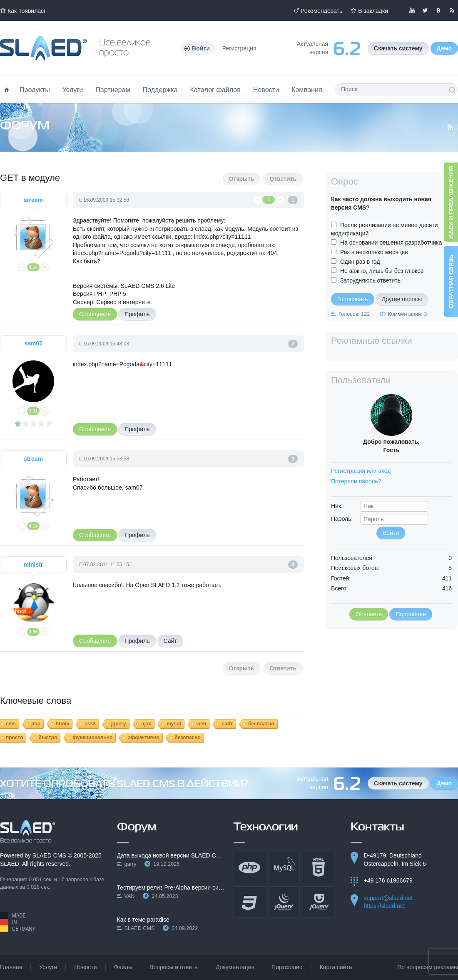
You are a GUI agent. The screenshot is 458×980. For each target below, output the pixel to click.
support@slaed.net (388, 898)
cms (11, 724)
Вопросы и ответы (174, 967)
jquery (119, 724)
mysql (174, 724)
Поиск (452, 90)
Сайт (170, 641)
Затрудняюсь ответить (370, 280)
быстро (48, 737)
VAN (130, 896)
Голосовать (353, 299)
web (201, 724)
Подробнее (411, 614)
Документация (235, 967)
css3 (90, 724)
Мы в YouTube (412, 10)
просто (14, 737)
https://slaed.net (385, 906)
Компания (307, 90)
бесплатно (261, 724)
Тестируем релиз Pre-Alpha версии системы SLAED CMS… (171, 887)
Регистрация (239, 48)
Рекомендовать (321, 11)
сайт (227, 724)
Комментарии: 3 (407, 314)
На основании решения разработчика (391, 242)
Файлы (123, 967)
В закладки (373, 11)
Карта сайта (336, 967)
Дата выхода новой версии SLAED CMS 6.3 (171, 855)
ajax (146, 724)
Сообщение (95, 314)
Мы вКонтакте (438, 10)
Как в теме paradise (143, 920)
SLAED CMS (49, 855)
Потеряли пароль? (356, 481)
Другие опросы (402, 299)
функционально (92, 737)
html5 (62, 724)
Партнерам (113, 90)
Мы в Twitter (425, 10)
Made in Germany (18, 922)
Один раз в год (360, 262)
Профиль (137, 314)
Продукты (35, 90)
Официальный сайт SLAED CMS (43, 48)
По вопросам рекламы (428, 967)
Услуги (73, 90)
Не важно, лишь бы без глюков (382, 271)
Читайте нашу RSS (452, 10)
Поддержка (160, 90)
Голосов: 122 (354, 314)
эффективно (143, 737)
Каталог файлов (215, 90)
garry (131, 864)
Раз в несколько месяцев (374, 252)
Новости (266, 90)
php (36, 724)
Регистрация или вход (361, 471)
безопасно (188, 737)
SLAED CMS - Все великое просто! (28, 832)
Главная (11, 967)
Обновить (369, 614)
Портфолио (287, 967)
